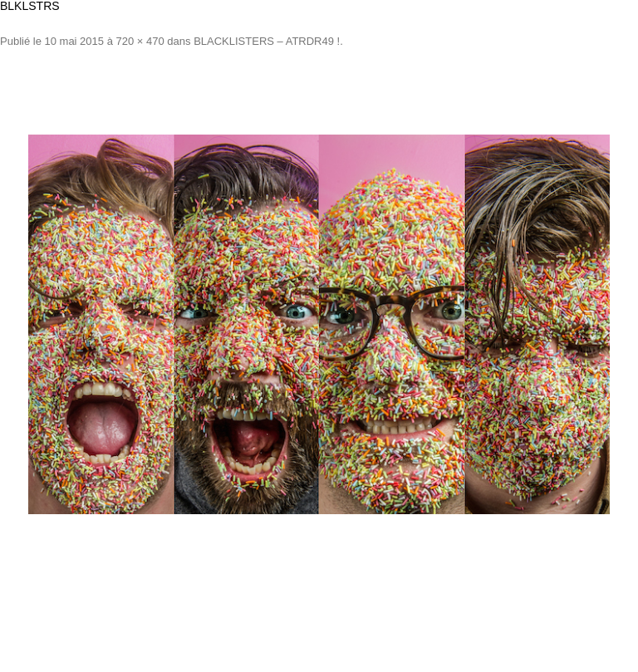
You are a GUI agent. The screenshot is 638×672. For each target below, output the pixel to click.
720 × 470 (140, 41)
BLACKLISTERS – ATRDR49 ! (267, 41)
